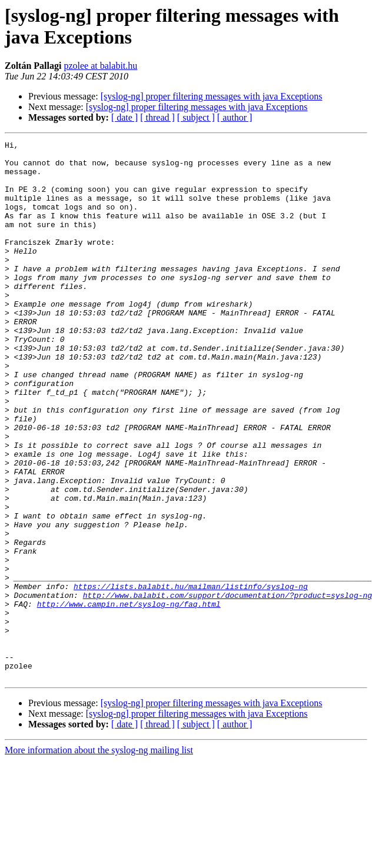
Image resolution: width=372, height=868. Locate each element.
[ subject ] (196, 117)
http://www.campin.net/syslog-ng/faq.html (129, 697)
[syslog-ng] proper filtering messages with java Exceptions (212, 96)
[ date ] (124, 117)
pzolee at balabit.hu (100, 66)
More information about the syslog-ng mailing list (99, 858)
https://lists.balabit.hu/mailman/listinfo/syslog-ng (191, 676)
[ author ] (235, 117)
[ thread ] (157, 117)
